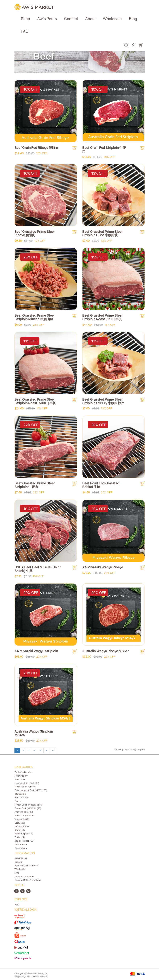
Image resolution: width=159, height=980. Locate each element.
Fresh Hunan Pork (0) (25, 787)
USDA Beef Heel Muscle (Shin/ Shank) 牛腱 (38, 569)
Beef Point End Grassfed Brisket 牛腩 (101, 485)
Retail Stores (21, 858)
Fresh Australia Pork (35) (27, 783)
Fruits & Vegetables (24, 816)
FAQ (25, 31)
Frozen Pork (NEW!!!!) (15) (28, 808)
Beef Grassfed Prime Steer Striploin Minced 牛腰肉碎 (35, 317)
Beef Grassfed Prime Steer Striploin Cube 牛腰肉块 (102, 233)
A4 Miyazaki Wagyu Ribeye (103, 567)
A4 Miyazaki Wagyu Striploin (36, 651)
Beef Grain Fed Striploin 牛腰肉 (104, 149)
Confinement (21, 848)
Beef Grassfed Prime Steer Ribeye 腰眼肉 (35, 233)
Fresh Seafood (22, 797)
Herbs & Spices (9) (24, 834)
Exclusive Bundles (23, 772)
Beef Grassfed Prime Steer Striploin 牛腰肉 (35, 485)
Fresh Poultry (21, 776)
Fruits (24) (20, 837)
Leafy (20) (20, 823)
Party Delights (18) (24, 812)
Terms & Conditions (24, 876)
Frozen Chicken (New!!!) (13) (29, 805)
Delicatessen (21, 844)
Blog (133, 19)
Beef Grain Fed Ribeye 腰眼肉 (37, 148)
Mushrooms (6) (22, 826)
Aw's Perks (47, 19)
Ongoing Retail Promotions (28, 880)
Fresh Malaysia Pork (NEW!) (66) (31, 790)
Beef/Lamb (20, 794)
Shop (25, 19)
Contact (71, 19)
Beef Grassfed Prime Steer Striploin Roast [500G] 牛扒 (35, 401)
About (90, 19)
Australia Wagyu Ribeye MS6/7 (106, 651)
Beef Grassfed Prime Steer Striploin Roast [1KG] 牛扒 (102, 317)
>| (53, 751)
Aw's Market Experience (26, 866)
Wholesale (112, 19)
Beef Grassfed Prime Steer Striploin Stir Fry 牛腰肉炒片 (103, 401)
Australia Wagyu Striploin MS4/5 (34, 733)
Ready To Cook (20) (24, 841)
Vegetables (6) (22, 819)
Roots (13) (20, 830)
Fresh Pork (20, 779)
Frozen (18, 801)
